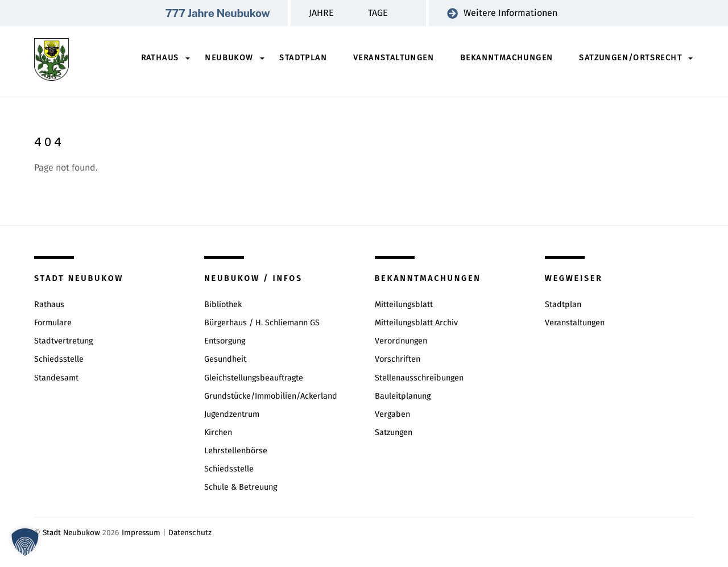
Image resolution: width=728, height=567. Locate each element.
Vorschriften (398, 359)
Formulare (53, 323)
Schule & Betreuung (241, 487)
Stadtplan (303, 58)
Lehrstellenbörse (236, 451)
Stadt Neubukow (71, 533)
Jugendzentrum (232, 414)
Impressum (141, 533)
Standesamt (56, 378)
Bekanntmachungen (506, 58)
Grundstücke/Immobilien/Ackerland (271, 396)
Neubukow (229, 58)
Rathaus (160, 58)
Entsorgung (225, 341)
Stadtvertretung (63, 341)
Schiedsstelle (59, 359)
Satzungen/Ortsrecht (630, 58)
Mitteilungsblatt (404, 305)
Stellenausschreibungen (419, 378)
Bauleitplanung (403, 396)
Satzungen (394, 433)
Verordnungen (401, 341)
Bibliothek (223, 305)
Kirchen (218, 433)
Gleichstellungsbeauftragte (254, 378)
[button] (25, 542)
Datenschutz (190, 533)
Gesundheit (225, 359)
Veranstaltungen (394, 58)
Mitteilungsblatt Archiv (416, 323)
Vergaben (392, 414)
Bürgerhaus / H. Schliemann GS (262, 323)
